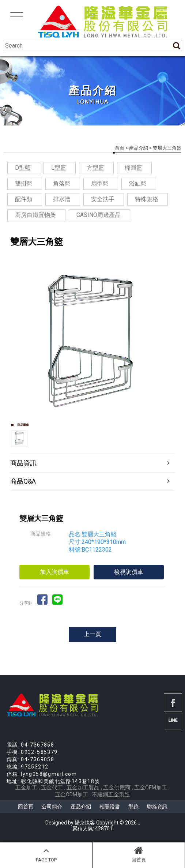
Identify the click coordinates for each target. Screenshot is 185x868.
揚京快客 (85, 823)
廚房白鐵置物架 (35, 215)
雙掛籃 (24, 183)
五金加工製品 (83, 788)
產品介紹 (139, 148)
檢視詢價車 (129, 572)
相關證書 (110, 807)
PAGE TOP (46, 854)
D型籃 (23, 168)
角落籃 (62, 183)
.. (139, 823)
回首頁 (139, 854)
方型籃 (95, 168)
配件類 (24, 199)
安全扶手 (103, 199)
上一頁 (92, 634)
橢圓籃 (133, 168)
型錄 (133, 807)
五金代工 (52, 788)
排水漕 (62, 199)
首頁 (120, 148)
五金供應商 (117, 788)
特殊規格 (147, 199)
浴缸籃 (138, 183)
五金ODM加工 (71, 794)
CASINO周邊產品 (99, 215)
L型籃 (59, 168)
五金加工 (26, 788)
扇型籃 (100, 183)
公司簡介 (52, 807)
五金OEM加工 (151, 788)
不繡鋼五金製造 (111, 794)
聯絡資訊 (157, 807)
